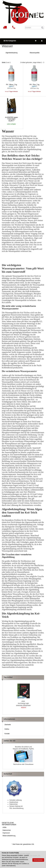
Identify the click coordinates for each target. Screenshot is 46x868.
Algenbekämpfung (11, 53)
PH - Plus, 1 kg (34, 85)
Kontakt (7, 734)
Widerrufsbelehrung (9, 836)
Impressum (6, 833)
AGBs (4, 827)
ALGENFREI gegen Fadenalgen (11, 118)
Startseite (8, 725)
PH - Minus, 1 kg (11, 85)
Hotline (7, 729)
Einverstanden (38, 860)
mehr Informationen (9, 866)
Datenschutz (7, 830)
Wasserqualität (35, 53)
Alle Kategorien (10, 41)
